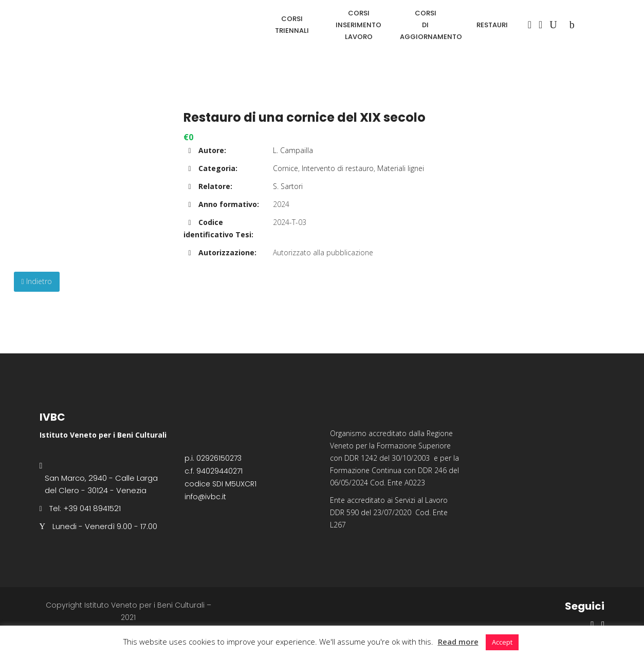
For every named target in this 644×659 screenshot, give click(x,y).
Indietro (37, 281)
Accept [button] (502, 642)
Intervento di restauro (338, 168)
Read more (458, 642)
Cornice (286, 168)
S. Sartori (288, 186)
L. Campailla (293, 150)
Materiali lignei (401, 168)
